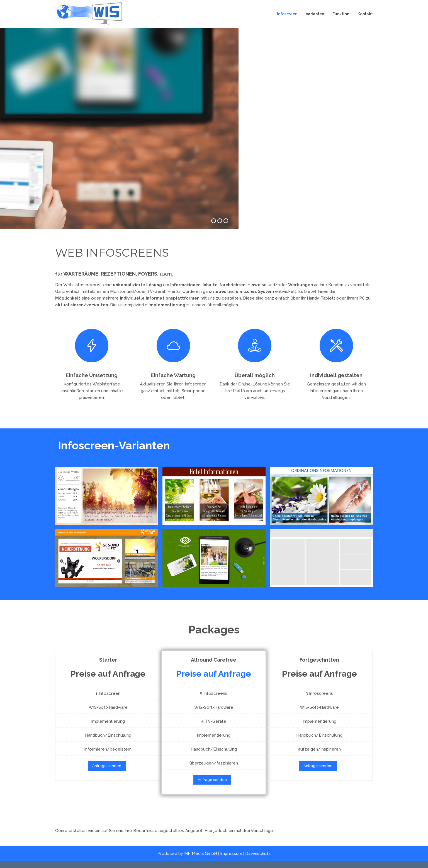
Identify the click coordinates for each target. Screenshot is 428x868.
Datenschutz (258, 860)
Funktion (341, 14)
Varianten (315, 14)
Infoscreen (287, 14)
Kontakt (365, 14)
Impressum (231, 860)
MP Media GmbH (201, 860)
